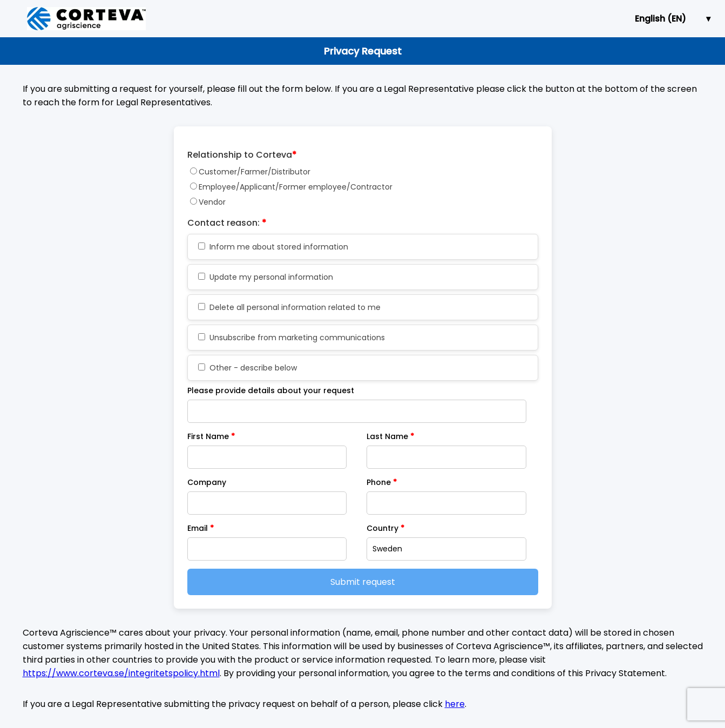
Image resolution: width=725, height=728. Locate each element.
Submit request (363, 582)
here (455, 704)
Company (207, 482)
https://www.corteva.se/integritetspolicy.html (121, 673)
